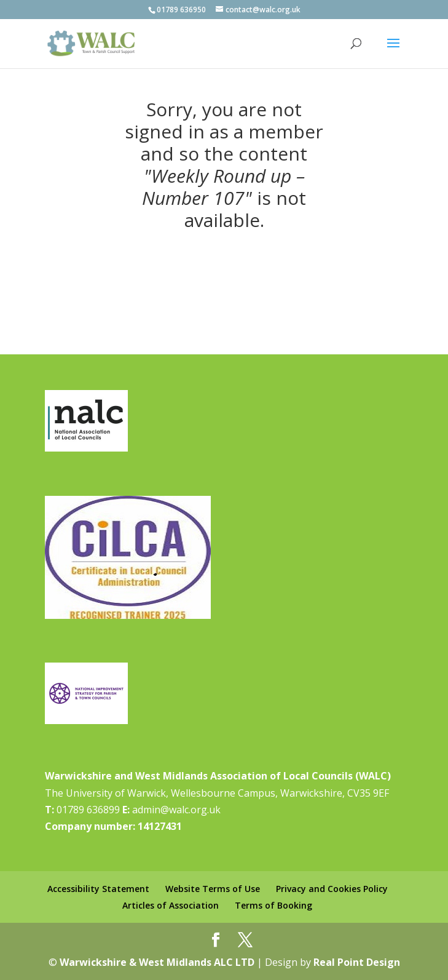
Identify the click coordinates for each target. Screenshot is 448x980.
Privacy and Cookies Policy (332, 889)
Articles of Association (171, 905)
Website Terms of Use (213, 889)
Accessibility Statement (98, 889)
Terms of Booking (273, 905)
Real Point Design (357, 962)
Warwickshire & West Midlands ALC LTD (157, 962)
